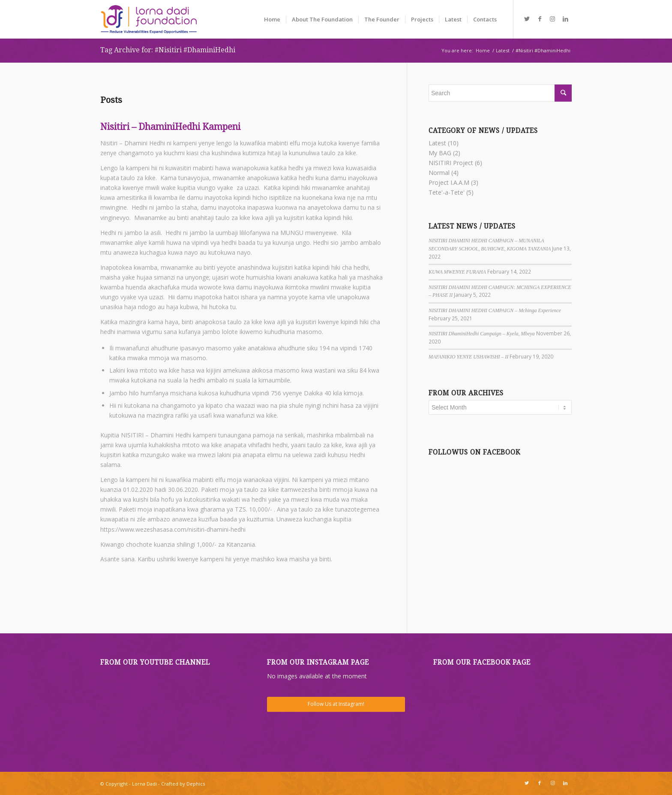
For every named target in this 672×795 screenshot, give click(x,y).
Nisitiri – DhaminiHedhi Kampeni (170, 127)
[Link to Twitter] (527, 19)
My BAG (440, 153)
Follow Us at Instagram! (336, 704)
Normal (439, 173)
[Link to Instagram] (552, 19)
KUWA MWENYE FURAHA (457, 272)
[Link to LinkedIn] (565, 19)
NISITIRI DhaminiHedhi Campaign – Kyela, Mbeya (482, 334)
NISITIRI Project (451, 163)
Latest (437, 143)
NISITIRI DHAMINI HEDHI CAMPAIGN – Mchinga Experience (495, 310)
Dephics (196, 784)
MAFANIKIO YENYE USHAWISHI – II (468, 357)
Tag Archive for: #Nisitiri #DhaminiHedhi (168, 50)
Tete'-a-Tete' (447, 192)
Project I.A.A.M (449, 182)
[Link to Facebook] (540, 19)
